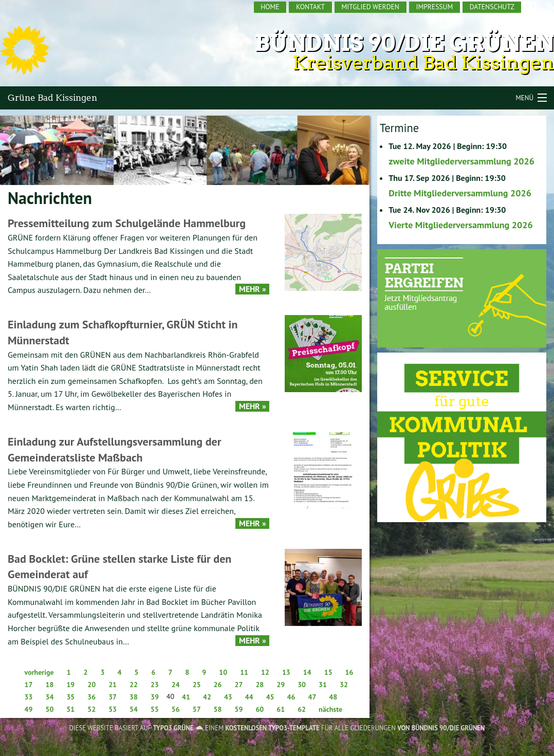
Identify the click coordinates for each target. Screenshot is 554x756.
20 (91, 685)
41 (186, 697)
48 (333, 697)
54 (134, 709)
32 (344, 685)
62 (302, 709)
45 (270, 697)
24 (176, 685)
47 (312, 697)
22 (134, 685)
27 (239, 685)
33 (29, 697)
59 (239, 709)
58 (218, 709)
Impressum (434, 7)
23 (155, 685)
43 (228, 697)
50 (49, 709)
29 (281, 685)
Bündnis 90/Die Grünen (404, 43)
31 (323, 685)
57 (197, 709)
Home (270, 7)
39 (155, 697)
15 (328, 672)
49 (29, 709)
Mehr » (253, 289)
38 (134, 697)
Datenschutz (492, 7)
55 (155, 709)
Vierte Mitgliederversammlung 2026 (460, 225)
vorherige (39, 672)
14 (307, 672)
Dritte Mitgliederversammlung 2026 (460, 193)
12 (265, 672)
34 (49, 697)
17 (29, 685)
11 (244, 672)
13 (286, 672)
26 (218, 685)
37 (113, 697)
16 (349, 672)
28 (260, 685)
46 (291, 697)
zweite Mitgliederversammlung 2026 (461, 161)
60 (260, 709)
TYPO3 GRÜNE (173, 728)
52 (91, 709)
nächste (330, 709)
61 (281, 709)
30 (302, 685)
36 (91, 697)
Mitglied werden (371, 7)
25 (197, 685)
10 (223, 672)
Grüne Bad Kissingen (52, 98)
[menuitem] (271, 7)
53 (113, 709)
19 (70, 685)
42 (207, 697)
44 (249, 697)
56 (176, 709)
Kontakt (310, 7)
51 (70, 709)
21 (113, 685)
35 (70, 697)
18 (49, 685)
